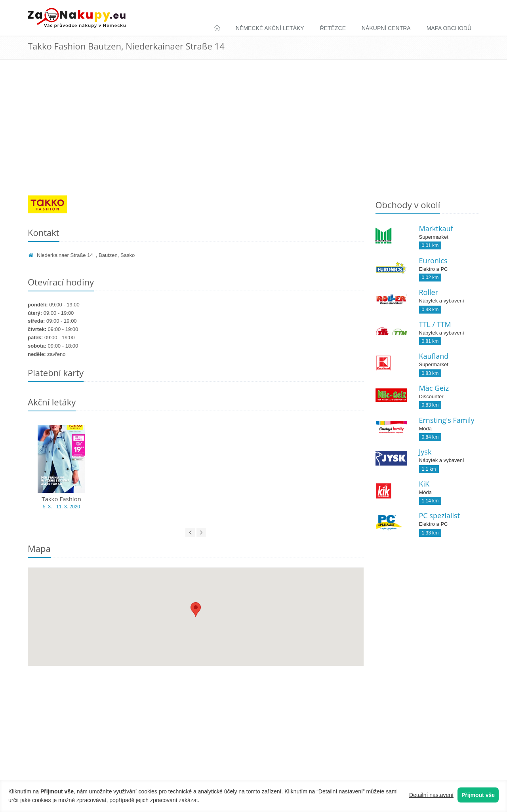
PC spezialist (440, 515)
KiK (424, 484)
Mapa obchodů (449, 28)
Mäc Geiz (434, 388)
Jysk (425, 452)
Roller (429, 292)
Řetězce (333, 28)
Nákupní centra (386, 28)
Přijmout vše (478, 795)
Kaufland (434, 356)
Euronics (433, 261)
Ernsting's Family (447, 420)
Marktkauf (436, 228)
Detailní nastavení (431, 795)
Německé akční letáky (270, 28)
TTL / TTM (435, 324)
